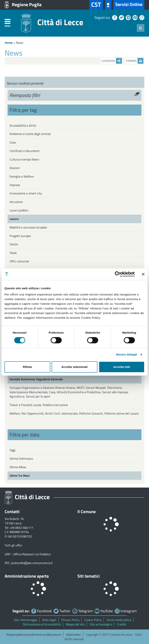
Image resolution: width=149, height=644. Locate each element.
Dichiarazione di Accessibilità (42, 624)
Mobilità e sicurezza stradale (28, 227)
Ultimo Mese (18, 467)
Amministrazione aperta (27, 576)
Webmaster (74, 635)
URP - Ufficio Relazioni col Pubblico (28, 554)
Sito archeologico (101, 624)
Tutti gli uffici (13, 545)
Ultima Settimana (21, 459)
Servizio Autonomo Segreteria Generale (36, 379)
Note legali (49, 620)
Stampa (134, 61)
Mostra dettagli (126, 354)
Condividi (112, 61)
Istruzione (16, 202)
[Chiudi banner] (143, 274)
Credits (122, 624)
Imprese (15, 185)
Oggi (13, 450)
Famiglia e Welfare (22, 176)
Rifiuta (27, 367)
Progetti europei (20, 236)
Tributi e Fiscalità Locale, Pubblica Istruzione (39, 405)
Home (9, 43)
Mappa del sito (75, 624)
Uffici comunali (19, 261)
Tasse (13, 253)
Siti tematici (89, 576)
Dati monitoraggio (26, 620)
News (20, 43)
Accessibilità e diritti (23, 125)
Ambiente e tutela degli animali (30, 134)
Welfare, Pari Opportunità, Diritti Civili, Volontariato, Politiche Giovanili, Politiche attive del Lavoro (74, 413)
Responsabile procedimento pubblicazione (34, 635)
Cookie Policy (93, 620)
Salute (14, 244)
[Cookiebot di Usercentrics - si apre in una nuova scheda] (118, 274)
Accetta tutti (122, 367)
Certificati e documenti (25, 151)
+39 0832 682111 (21, 528)
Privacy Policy (70, 620)
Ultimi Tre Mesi (20, 476)
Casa (13, 142)
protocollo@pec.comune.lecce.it (32, 563)
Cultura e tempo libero (24, 159)
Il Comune (87, 512)
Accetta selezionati (74, 367)
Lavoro (14, 219)
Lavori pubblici (19, 210)
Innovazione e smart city (26, 193)
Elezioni (15, 168)
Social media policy (119, 620)
